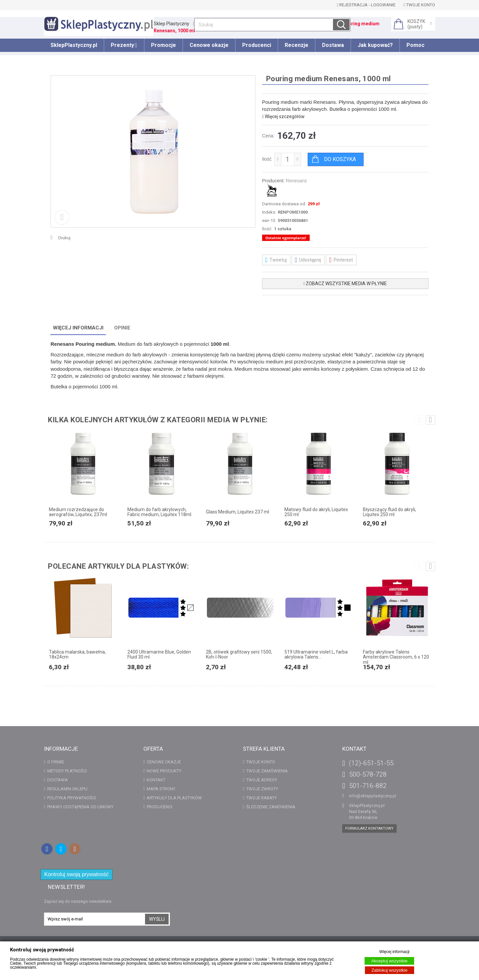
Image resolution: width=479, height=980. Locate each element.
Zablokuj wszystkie (390, 970)
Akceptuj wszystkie (389, 961)
